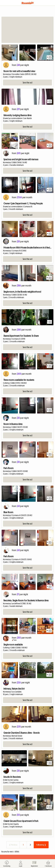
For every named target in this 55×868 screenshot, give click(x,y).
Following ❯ (41, 845)
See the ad (27, 83)
